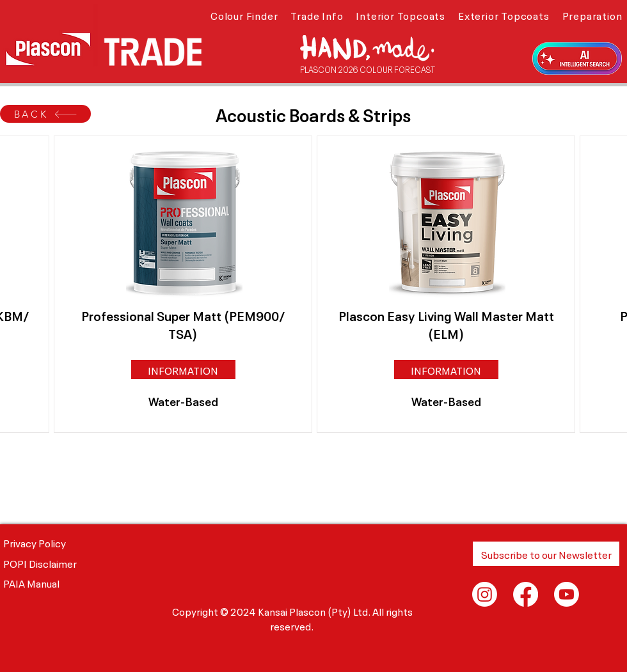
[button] (244, 15)
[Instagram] (485, 594)
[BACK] (45, 114)
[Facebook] (526, 594)
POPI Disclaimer (40, 563)
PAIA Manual (31, 582)
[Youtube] (567, 594)
